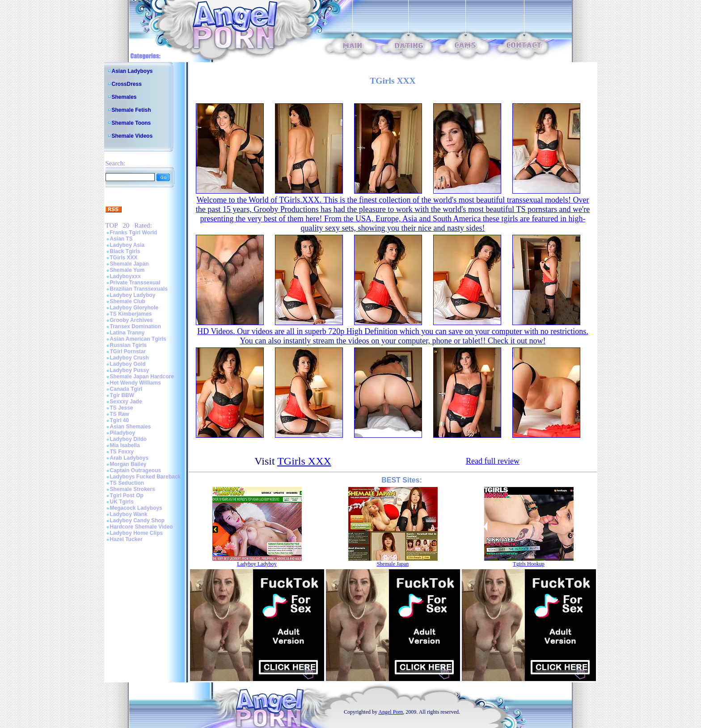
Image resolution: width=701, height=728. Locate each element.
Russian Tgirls (129, 345)
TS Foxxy (122, 452)
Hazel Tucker (126, 539)
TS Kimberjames (131, 314)
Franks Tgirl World (134, 233)
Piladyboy (123, 433)
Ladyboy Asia (127, 245)
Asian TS (121, 239)
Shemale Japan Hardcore (142, 377)
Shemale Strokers (133, 489)
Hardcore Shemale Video (141, 527)
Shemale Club (128, 301)
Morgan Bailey (128, 464)
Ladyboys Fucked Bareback (146, 477)
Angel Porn (391, 712)
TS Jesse (122, 408)
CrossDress (127, 84)
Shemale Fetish (131, 110)
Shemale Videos (132, 136)
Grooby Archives (131, 320)
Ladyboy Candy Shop (137, 521)
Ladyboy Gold (128, 364)
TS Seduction (127, 483)
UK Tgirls (122, 502)
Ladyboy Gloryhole (134, 308)
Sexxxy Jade (126, 402)
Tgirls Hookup (528, 564)
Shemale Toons (131, 123)
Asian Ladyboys (132, 71)
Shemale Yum (127, 270)
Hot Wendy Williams (135, 383)
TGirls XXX (124, 258)
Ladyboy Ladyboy (133, 295)
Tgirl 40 (120, 420)
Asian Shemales (131, 427)
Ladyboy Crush (129, 358)
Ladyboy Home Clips (137, 533)
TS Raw (120, 414)
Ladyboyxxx (125, 276)
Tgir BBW (122, 395)
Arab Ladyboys (129, 458)
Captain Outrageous (136, 470)
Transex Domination (136, 326)
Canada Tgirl (126, 389)
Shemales (124, 97)
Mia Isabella (125, 445)
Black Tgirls (125, 251)
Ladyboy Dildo (129, 439)
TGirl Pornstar (128, 351)
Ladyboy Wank (129, 514)
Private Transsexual (135, 283)
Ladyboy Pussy (130, 370)
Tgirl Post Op (127, 495)
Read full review (493, 461)
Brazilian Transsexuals (139, 289)
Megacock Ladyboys (136, 508)
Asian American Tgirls (138, 339)
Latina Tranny (127, 333)
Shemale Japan (129, 264)
